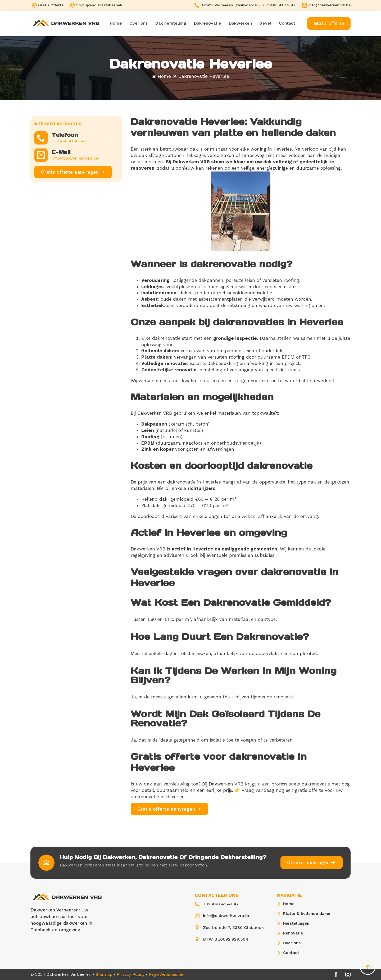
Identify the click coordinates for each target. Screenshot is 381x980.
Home (116, 23)
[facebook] (336, 974)
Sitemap (104, 974)
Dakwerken (240, 23)
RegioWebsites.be (166, 974)
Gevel (265, 23)
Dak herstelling (171, 23)
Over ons (139, 23)
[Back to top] (368, 967)
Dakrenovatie (207, 23)
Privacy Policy (131, 974)
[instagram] (348, 974)
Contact (287, 23)
